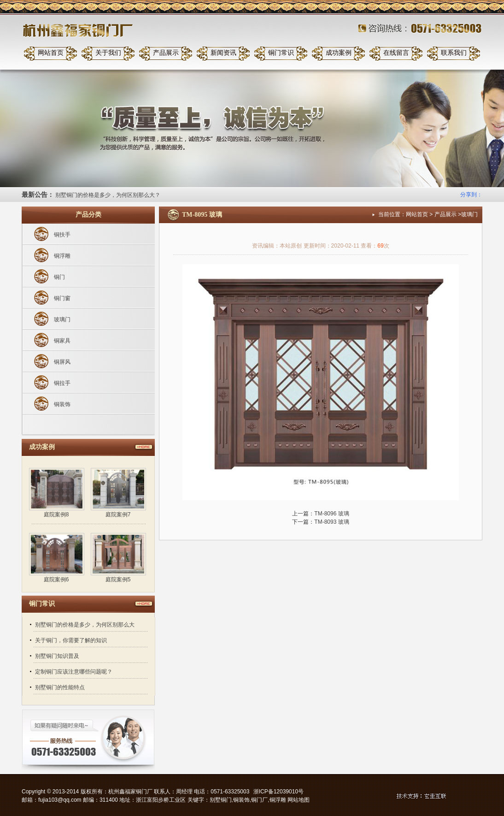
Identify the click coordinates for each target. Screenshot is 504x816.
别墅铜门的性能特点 (60, 687)
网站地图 (299, 800)
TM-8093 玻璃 (331, 522)
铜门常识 (281, 53)
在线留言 (396, 53)
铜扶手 (62, 235)
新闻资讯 (223, 53)
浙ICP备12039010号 (278, 792)
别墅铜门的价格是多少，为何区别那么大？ (108, 195)
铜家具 (62, 341)
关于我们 (108, 53)
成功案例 (339, 53)
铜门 (59, 277)
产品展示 (166, 53)
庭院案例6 (56, 579)
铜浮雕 (62, 256)
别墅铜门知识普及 (57, 656)
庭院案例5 (118, 579)
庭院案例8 (56, 514)
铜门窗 (62, 298)
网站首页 (51, 53)
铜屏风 (62, 362)
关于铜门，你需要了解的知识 (71, 640)
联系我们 (454, 53)
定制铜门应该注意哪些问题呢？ (74, 672)
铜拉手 (62, 383)
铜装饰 (62, 404)
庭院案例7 (118, 514)
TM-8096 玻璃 (331, 514)
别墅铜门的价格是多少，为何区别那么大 (85, 625)
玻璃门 (62, 319)
